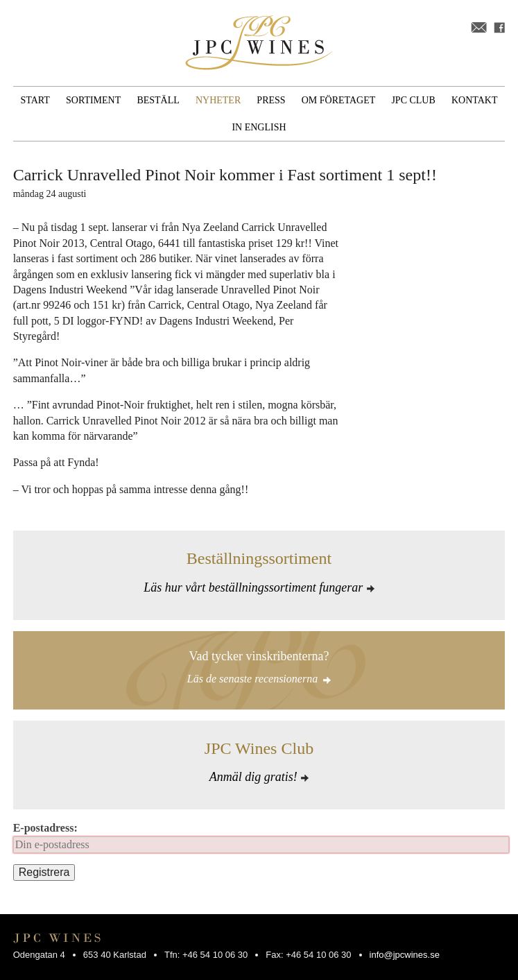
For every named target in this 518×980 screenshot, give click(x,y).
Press (271, 100)
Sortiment (93, 100)
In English (259, 127)
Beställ (158, 100)
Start (35, 100)
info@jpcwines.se (405, 955)
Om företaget (339, 100)
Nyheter (218, 100)
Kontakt (475, 100)
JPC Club (413, 100)
